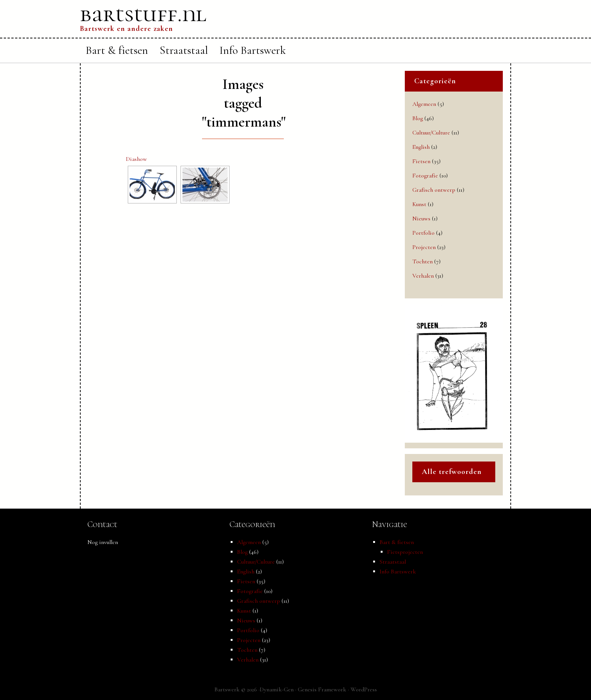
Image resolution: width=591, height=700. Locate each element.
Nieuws (421, 219)
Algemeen (424, 104)
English (421, 147)
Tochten (423, 261)
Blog (418, 118)
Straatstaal (393, 562)
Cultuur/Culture (431, 133)
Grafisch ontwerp (434, 190)
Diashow (136, 159)
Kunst (419, 204)
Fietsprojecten (405, 552)
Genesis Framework (322, 689)
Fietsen (421, 161)
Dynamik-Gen (277, 689)
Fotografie (425, 176)
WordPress (364, 689)
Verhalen (423, 276)
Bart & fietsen (397, 542)
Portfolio (423, 233)
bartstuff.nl (143, 14)
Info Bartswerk (398, 572)
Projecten (424, 247)
